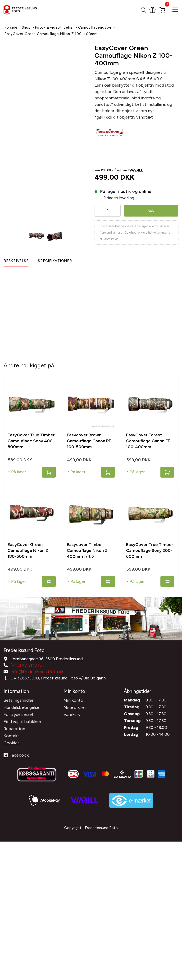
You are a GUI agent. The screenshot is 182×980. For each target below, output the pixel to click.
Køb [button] (151, 210)
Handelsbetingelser (22, 707)
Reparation (14, 729)
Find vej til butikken (22, 722)
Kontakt (11, 736)
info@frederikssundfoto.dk (37, 672)
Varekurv (72, 714)
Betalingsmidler (19, 700)
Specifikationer (55, 261)
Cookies (11, 743)
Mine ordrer (75, 707)
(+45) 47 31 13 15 (26, 665)
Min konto (73, 700)
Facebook (16, 755)
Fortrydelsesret (19, 714)
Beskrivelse (16, 261)
